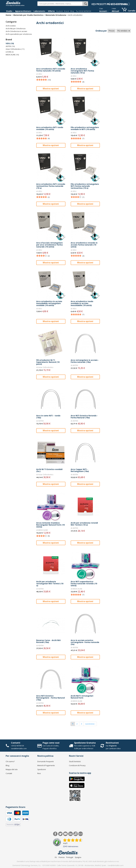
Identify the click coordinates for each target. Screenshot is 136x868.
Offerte (51, 11)
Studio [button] (10, 11)
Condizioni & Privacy (77, 765)
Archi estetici (11, 26)
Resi (39, 773)
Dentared (76, 834)
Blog (72, 11)
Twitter (60, 834)
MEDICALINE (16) (12, 55)
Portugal (70, 857)
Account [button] (104, 11)
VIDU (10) (10, 43)
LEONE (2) (10, 52)
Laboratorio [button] (40, 11)
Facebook (55, 834)
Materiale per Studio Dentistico (28, 15)
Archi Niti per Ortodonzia (16, 28)
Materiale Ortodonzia (56, 15)
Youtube (65, 834)
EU (56, 857)
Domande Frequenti (45, 761)
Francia (62, 857)
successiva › (90, 724)
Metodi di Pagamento (46, 765)
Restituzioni (112, 743)
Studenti (59, 11)
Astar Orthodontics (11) (15, 49)
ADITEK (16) (10, 46)
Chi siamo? (10, 761)
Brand (67, 11)
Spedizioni (42, 769)
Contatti (16, 743)
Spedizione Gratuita (85, 743)
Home (8, 15)
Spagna (78, 857)
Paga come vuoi (51, 743)
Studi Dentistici (75, 761)
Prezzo (112, 31)
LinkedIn (71, 834)
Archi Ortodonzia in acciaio (16, 31)
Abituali (115, 11)
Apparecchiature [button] (24, 11)
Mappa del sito (12, 769)
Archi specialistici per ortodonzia (19, 34)
